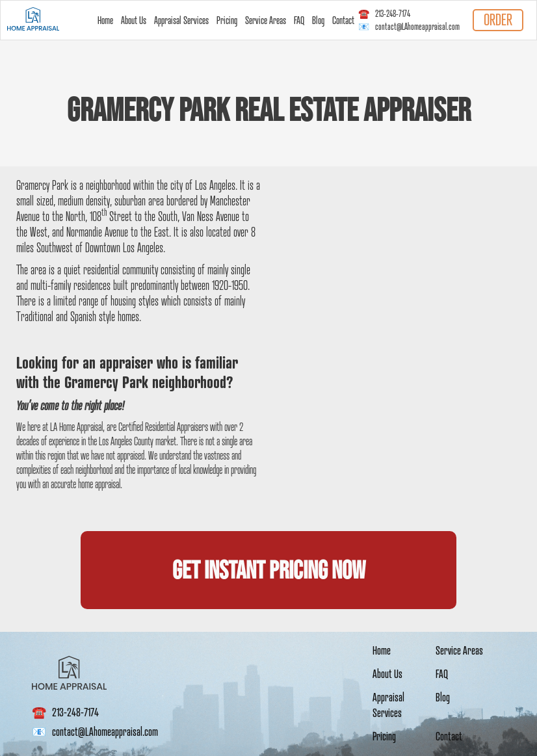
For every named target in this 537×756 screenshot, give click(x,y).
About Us (134, 20)
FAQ (299, 20)
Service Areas (266, 20)
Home (105, 20)
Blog (318, 20)
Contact (343, 20)
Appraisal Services (181, 20)
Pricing (227, 20)
